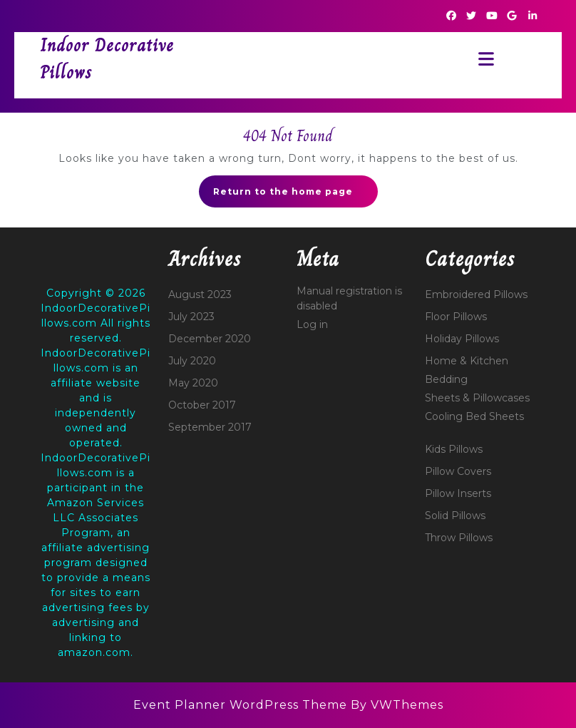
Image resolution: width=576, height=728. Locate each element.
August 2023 (200, 294)
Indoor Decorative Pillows (107, 59)
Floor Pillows (456, 317)
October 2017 (202, 405)
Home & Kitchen (467, 361)
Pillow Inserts (458, 493)
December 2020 (210, 339)
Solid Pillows (455, 516)
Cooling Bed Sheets (474, 416)
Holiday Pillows (462, 339)
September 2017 (210, 427)
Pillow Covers (458, 471)
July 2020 (192, 361)
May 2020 (193, 383)
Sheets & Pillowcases (477, 398)
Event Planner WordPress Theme (242, 705)
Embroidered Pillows (476, 294)
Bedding (446, 379)
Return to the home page (295, 195)
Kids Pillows (454, 449)
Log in (312, 324)
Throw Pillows (459, 538)
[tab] (482, 59)
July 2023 (191, 317)
